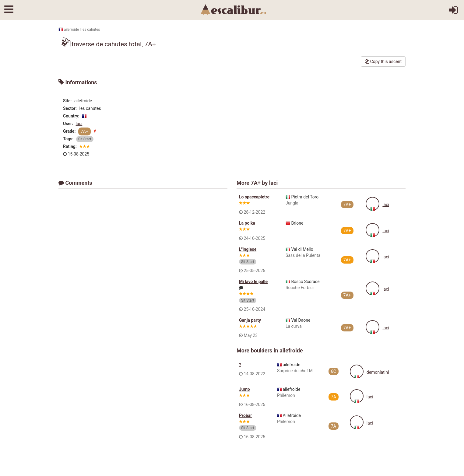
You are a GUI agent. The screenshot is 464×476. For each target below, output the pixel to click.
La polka (247, 223)
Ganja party (250, 320)
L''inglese (248, 249)
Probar (245, 415)
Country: (71, 116)
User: (68, 124)
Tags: (68, 139)
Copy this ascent (383, 61)
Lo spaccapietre (254, 197)
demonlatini (378, 372)
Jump (244, 389)
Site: (67, 101)
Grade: (69, 131)
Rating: (70, 146)
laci (79, 124)
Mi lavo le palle (253, 282)
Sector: (70, 108)
